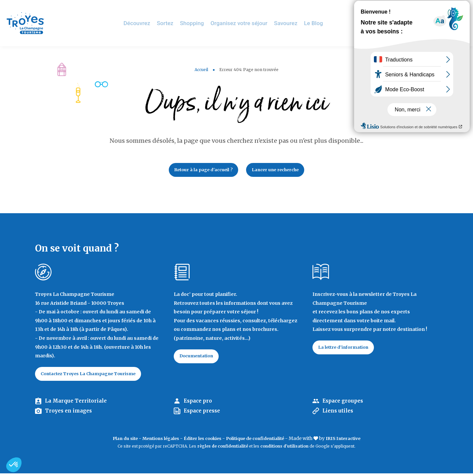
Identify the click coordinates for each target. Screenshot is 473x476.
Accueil (201, 70)
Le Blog (315, 23)
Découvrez (147, 23)
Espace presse (204, 414)
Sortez (174, 23)
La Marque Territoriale (77, 404)
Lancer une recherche (280, 171)
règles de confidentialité (223, 449)
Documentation (199, 358)
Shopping (200, 23)
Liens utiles (339, 414)
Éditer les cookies (201, 441)
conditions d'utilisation (284, 449)
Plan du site (116, 441)
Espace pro (199, 404)
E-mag (458, 8)
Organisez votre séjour (244, 23)
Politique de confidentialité (259, 441)
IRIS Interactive (352, 441)
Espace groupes (344, 404)
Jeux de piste (418, 8)
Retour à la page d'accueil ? (200, 171)
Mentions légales (155, 441)
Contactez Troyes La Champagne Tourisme (94, 376)
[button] (14, 465)
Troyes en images (70, 414)
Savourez (289, 23)
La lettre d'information (346, 349)
